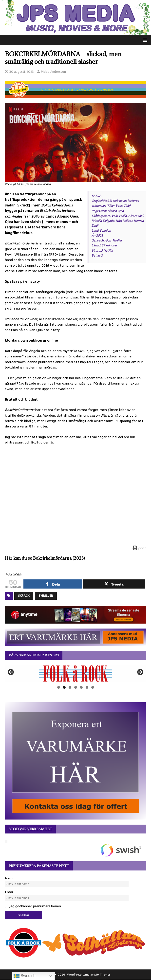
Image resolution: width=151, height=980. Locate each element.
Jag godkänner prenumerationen (33, 906)
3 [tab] (70, 687)
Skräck (24, 596)
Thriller (46, 596)
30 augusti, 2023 (22, 72)
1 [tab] (59, 687)
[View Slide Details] (75, 674)
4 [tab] (76, 687)
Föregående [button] (11, 672)
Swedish (25, 976)
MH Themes (102, 975)
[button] (144, 40)
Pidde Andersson (53, 72)
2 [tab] (64, 687)
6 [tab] (87, 687)
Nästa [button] (140, 672)
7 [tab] (93, 687)
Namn (10, 878)
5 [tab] (81, 687)
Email (9, 892)
